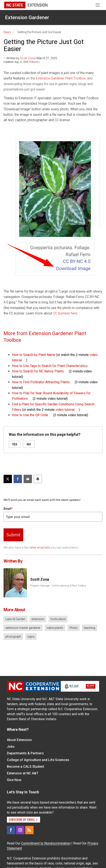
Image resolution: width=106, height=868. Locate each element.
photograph (13, 637)
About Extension (19, 740)
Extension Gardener (27, 18)
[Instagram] (20, 830)
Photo (74, 628)
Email (8, 509)
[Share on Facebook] (18, 479)
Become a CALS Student (25, 767)
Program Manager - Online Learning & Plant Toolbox (58, 586)
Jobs (11, 747)
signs (31, 637)
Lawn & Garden (15, 619)
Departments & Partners (25, 753)
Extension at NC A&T (23, 773)
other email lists (40, 548)
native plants (55, 628)
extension (38, 619)
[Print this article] (38, 479)
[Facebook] (11, 830)
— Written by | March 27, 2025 (30, 58)
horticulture (58, 619)
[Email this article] (28, 479)
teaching (90, 628)
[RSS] (29, 830)
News (7, 32)
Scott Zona (27, 58)
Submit (13, 535)
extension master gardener (23, 628)
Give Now (14, 780)
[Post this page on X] (8, 479)
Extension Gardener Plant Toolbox (61, 78)
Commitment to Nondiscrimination (46, 843)
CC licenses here (65, 313)
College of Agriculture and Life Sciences (38, 760)
